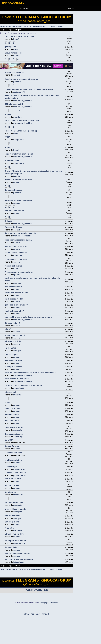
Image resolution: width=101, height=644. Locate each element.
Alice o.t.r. (9, 528)
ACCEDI (71, 9)
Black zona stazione (14, 434)
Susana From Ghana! (14, 72)
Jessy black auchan (14, 266)
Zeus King (18, 437)
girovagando (10, 47)
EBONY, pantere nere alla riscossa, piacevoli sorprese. (29, 89)
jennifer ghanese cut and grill (18, 553)
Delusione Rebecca (13, 190)
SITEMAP (46, 614)
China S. (8, 221)
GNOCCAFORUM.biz (14, 3)
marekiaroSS (19, 469)
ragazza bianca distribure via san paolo (22, 120)
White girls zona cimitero (16, 541)
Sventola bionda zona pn (16, 246)
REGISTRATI (24, 9)
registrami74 (19, 92)
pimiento (17, 82)
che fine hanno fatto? (14, 311)
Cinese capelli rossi (13, 453)
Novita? (8, 402)
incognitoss (19, 140)
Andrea (8, 114)
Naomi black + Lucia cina (16, 253)
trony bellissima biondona (16, 509)
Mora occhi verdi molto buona (18, 240)
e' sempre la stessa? (14, 367)
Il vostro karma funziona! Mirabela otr (21, 79)
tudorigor (18, 117)
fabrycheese (19, 163)
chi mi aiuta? (10, 348)
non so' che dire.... (13, 485)
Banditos (17, 176)
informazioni (10, 392)
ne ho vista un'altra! (14, 361)
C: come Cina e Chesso (15, 473)
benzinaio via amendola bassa (18, 200)
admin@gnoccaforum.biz (49, 603)
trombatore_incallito (23, 101)
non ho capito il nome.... (15, 211)
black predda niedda (14, 299)
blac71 (16, 49)
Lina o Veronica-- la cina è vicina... (20, 36)
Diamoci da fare (12, 547)
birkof (16, 39)
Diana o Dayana (12, 446)
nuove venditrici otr (13, 53)
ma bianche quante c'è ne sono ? (19, 559)
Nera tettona (10, 492)
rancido (17, 133)
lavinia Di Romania (13, 409)
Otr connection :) (12, 323)
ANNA (7, 137)
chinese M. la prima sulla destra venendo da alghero (28, 317)
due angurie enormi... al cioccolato (20, 233)
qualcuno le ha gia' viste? (16, 305)
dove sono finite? (12, 421)
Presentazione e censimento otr (19, 272)
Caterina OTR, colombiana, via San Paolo (23, 385)
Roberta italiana (12, 161)
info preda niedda (12, 516)
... (17, 111)
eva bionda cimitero (14, 460)
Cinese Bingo (11, 467)
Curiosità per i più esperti (16, 259)
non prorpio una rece (14, 522)
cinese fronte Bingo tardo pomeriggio (22, 131)
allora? (8, 329)
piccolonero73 (20, 475)
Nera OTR (9, 440)
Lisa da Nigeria (11, 355)
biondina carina (12, 415)
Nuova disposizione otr (15, 335)
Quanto (17, 275)
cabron (17, 243)
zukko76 (17, 395)
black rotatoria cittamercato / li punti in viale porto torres (30, 373)
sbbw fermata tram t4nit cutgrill (19, 154)
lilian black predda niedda (16, 293)
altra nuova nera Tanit (14, 534)
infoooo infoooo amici (14, 502)
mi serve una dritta (13, 341)
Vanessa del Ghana (13, 227)
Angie (7, 147)
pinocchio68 (19, 388)
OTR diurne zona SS (14, 104)
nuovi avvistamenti (13, 287)
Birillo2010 (18, 531)
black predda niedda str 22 (17, 379)
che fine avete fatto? (14, 427)
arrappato (18, 283)
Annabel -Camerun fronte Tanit (18, 180)
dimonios (18, 255)
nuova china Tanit (13, 479)
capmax (17, 55)
